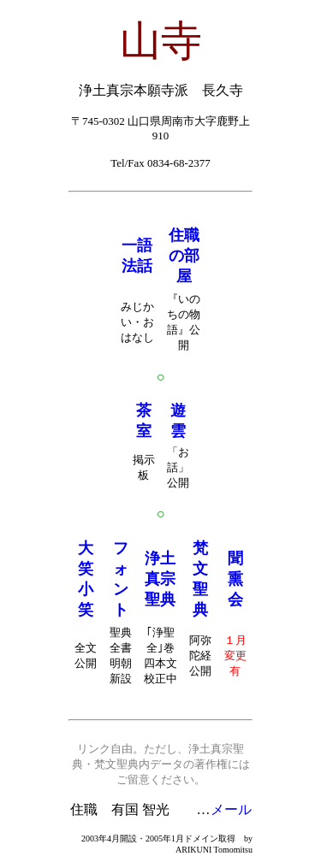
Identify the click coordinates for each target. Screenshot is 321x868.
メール (231, 809)
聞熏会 (235, 579)
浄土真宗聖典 (160, 579)
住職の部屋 (184, 256)
